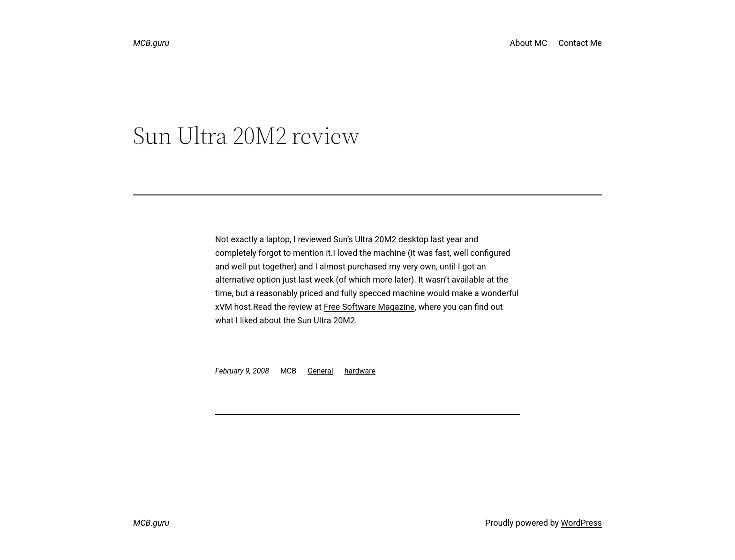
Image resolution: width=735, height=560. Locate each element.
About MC (529, 43)
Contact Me (580, 43)
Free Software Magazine (369, 307)
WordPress (581, 523)
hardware (360, 371)
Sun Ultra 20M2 (326, 320)
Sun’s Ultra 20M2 (365, 239)
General (320, 371)
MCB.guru (151, 43)
